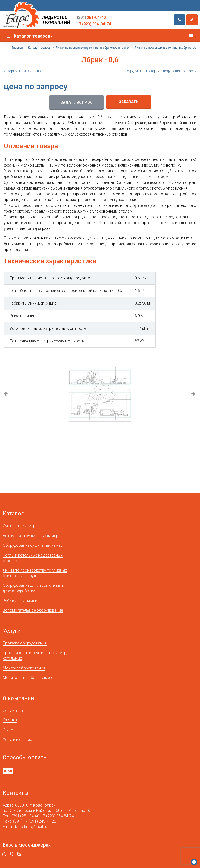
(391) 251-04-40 (25, 816)
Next (194, 394)
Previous (6, 394)
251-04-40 (91, 18)
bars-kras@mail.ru (31, 827)
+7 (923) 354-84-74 (94, 24)
